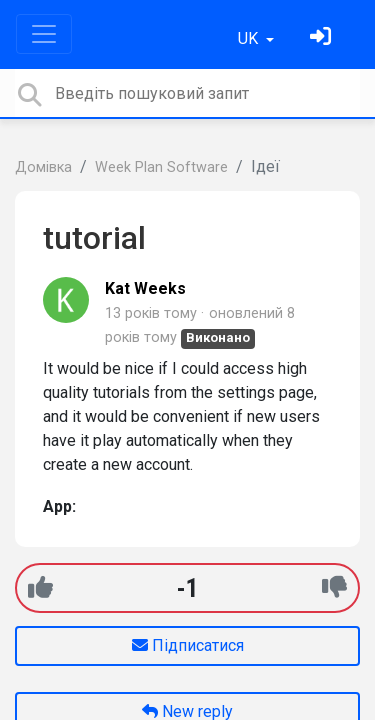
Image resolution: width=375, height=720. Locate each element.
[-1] (334, 587)
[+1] (40, 587)
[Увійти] (323, 38)
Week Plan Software (161, 167)
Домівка (43, 167)
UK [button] (250, 38)
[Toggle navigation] (44, 34)
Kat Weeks (145, 288)
